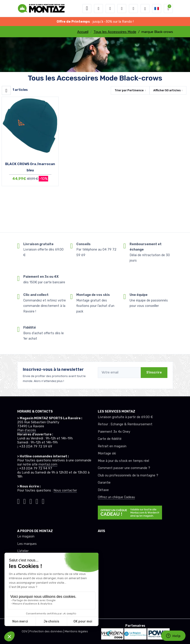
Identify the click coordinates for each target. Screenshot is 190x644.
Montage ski (107, 453)
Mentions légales (76, 631)
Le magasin (26, 536)
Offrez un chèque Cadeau (116, 497)
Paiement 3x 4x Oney (114, 432)
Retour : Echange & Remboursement (125, 424)
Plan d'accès (27, 430)
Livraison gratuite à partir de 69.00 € (125, 417)
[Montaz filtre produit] (6, 90)
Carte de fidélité (110, 439)
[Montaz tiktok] (19, 500)
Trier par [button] (129, 90)
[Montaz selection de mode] (145, 9)
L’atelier (23, 551)
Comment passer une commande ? (124, 468)
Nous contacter (65, 490)
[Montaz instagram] (25, 500)
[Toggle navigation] (87, 9)
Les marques (27, 544)
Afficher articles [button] (167, 90)
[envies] (122, 9)
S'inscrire (154, 372)
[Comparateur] (133, 9)
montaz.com (48, 464)
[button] (98, 9)
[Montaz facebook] (31, 500)
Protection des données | (47, 631)
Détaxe (103, 490)
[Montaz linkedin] (43, 500)
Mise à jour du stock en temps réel (123, 461)
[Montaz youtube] (37, 500)
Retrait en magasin (112, 446)
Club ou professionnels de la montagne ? (128, 475)
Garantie (104, 483)
